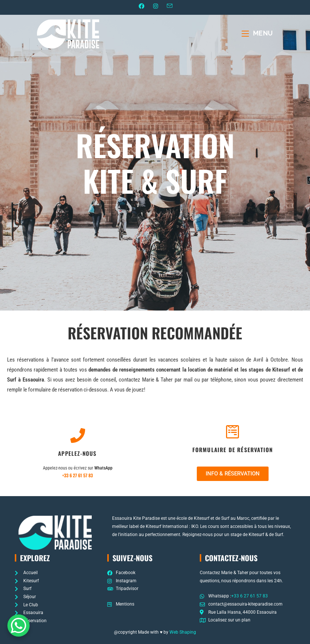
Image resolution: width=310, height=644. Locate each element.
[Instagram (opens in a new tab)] (155, 7)
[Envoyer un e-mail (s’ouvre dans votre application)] (172, 6)
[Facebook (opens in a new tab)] (141, 7)
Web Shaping (183, 632)
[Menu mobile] (257, 33)
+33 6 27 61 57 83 (77, 476)
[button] (233, 474)
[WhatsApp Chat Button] (18, 626)
